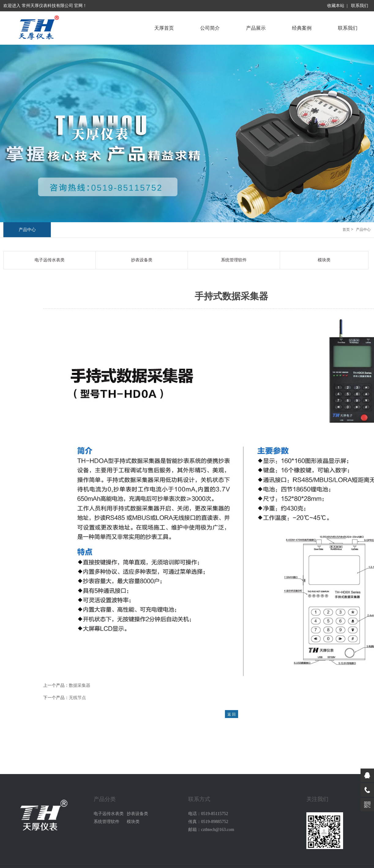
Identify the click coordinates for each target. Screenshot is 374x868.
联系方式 (199, 799)
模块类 (324, 260)
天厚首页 (164, 28)
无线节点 (77, 698)
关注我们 (317, 799)
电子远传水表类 (50, 260)
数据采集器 (80, 685)
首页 (346, 230)
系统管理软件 (234, 260)
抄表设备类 (142, 260)
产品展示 (256, 28)
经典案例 (302, 28)
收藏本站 (336, 6)
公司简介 (210, 28)
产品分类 (105, 799)
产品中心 (27, 230)
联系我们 (360, 6)
